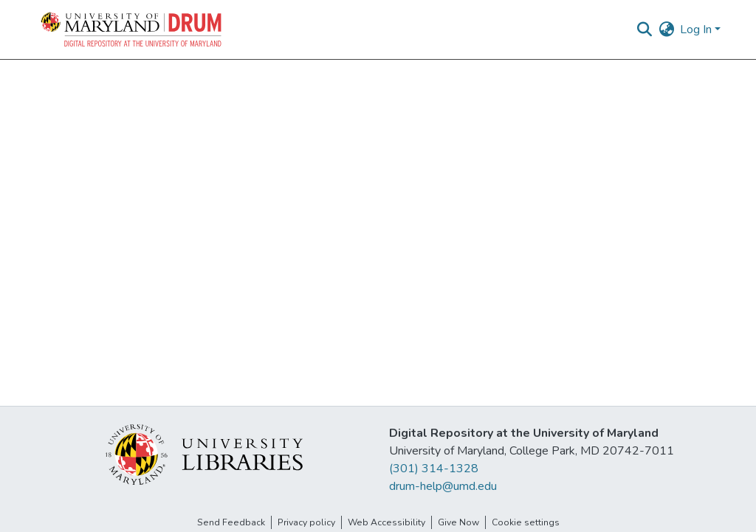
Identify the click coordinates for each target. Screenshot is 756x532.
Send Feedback (231, 522)
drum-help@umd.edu (443, 486)
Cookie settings (526, 522)
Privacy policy (306, 522)
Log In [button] (697, 30)
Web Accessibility (386, 522)
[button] (132, 30)
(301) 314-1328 (434, 469)
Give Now (458, 522)
